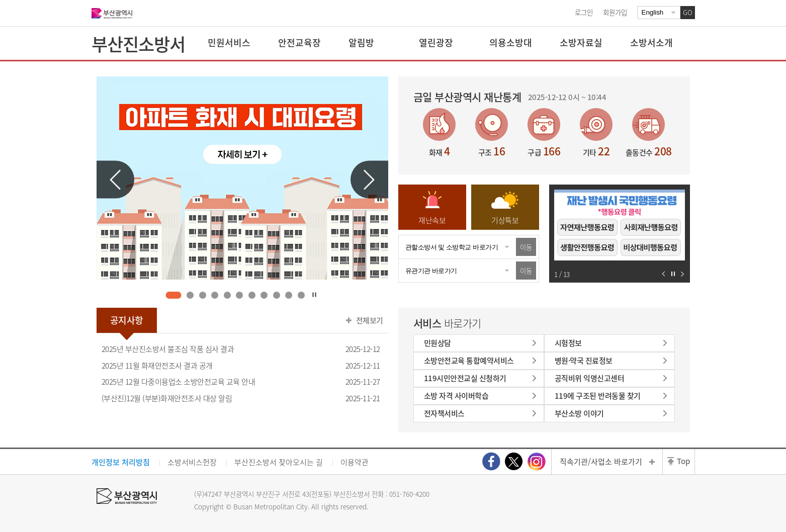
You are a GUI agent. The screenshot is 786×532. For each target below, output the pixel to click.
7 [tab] (252, 295)
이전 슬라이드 (115, 180)
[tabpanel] (242, 178)
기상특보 (505, 220)
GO (688, 12)
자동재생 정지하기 (673, 274)
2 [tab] (190, 295)
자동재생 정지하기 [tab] (314, 295)
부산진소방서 (138, 44)
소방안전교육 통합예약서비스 (469, 361)
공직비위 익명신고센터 (590, 378)
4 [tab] (215, 295)
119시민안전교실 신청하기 (465, 378)
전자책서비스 (444, 413)
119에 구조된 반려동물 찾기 (598, 396)
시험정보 (568, 343)
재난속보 (432, 220)
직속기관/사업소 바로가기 (601, 462)
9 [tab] (276, 295)
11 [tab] (301, 295)
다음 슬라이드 (369, 180)
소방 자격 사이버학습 (456, 396)
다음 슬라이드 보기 (682, 274)
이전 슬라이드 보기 (664, 274)
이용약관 (355, 462)
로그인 (584, 12)
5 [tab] (227, 295)
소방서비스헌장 (192, 462)
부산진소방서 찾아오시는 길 (279, 462)
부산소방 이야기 (579, 413)
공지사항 (127, 320)
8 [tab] (264, 295)
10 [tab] (289, 295)
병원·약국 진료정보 (584, 361)
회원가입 (615, 12)
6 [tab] (240, 295)
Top (683, 461)
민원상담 (438, 343)
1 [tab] (173, 295)
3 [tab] (202, 295)
